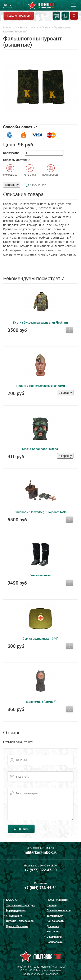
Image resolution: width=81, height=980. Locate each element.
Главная (52, 905)
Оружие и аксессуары (20, 921)
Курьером (30, 170)
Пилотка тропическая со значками (41, 386)
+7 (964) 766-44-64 (40, 888)
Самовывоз (10, 170)
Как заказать (55, 921)
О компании (54, 937)
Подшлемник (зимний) (40, 702)
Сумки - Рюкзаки (17, 926)
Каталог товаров (19, 16)
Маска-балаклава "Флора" (41, 449)
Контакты (53, 931)
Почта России (51, 170)
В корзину (12, 185)
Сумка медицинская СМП (41, 638)
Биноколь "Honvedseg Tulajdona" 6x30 (40, 512)
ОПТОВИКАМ (55, 916)
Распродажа (55, 942)
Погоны (47, 27)
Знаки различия (29, 27)
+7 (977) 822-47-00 (40, 870)
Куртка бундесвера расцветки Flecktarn (40, 322)
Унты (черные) (40, 575)
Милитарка (10, 27)
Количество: (12, 153)
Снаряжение (14, 916)
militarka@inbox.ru (40, 852)
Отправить (21, 829)
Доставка (53, 926)
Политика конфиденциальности (40, 974)
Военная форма (16, 910)
